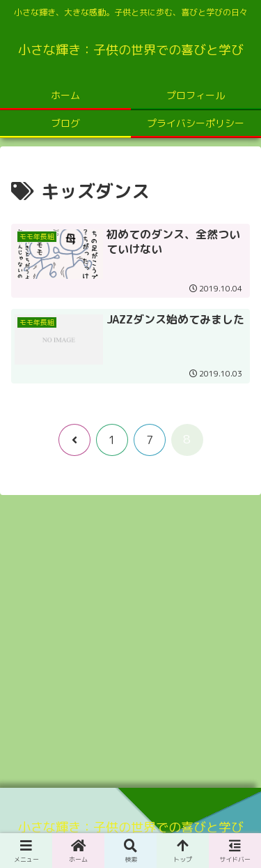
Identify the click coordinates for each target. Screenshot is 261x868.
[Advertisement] (130, 637)
